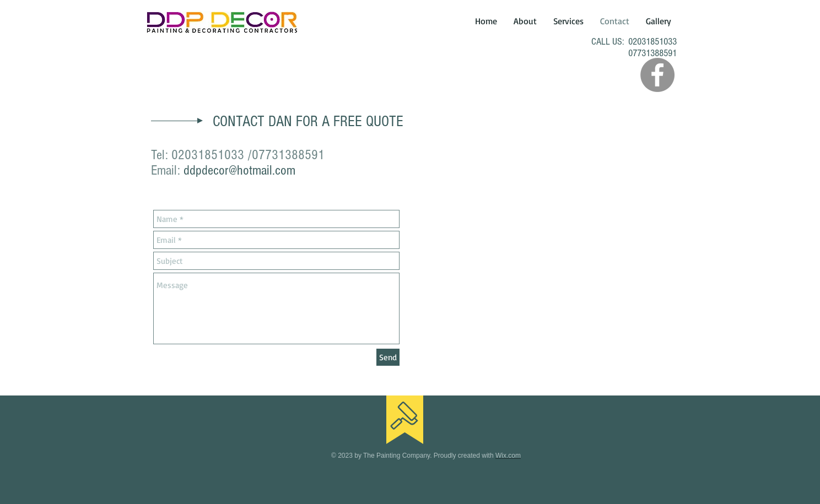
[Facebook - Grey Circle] (657, 75)
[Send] (388, 357)
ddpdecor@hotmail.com (239, 170)
